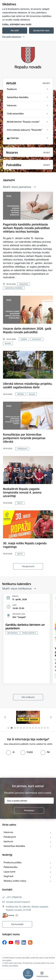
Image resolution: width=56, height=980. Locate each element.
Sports (20, 503)
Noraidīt (15, 30)
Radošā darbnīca (29, 633)
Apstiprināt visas (41, 30)
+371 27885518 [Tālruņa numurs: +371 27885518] (14, 897)
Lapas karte (9, 872)
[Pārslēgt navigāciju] (28, 974)
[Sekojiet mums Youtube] (11, 942)
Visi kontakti (17, 924)
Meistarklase (13, 633)
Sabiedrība (24, 284)
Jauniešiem (37, 339)
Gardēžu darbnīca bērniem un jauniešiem (25, 627)
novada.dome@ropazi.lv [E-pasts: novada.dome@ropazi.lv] (18, 902)
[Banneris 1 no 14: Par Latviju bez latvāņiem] (28, 717)
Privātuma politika (13, 862)
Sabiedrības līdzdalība (14, 288)
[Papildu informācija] (17, 915)
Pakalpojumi (22, 449)
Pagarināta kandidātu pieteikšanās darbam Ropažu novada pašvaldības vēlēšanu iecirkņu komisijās (26, 228)
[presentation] (25, 766)
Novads (8, 343)
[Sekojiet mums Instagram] (17, 942)
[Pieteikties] (29, 811)
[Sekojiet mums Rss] (30, 942)
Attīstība (21, 394)
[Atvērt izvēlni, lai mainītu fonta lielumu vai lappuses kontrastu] (42, 975)
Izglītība (24, 339)
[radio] (10, 752)
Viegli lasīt (8, 876)
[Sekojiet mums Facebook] (4, 942)
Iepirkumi (8, 841)
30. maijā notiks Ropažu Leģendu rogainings (25, 545)
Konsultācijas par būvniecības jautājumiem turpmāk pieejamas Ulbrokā (24, 438)
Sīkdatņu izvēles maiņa (15, 881)
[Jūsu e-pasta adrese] (29, 801)
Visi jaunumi (28, 566)
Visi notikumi (28, 697)
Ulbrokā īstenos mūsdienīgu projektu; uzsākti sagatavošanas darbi (28, 385)
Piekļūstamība (11, 867)
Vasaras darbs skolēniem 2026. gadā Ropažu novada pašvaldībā (27, 330)
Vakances (8, 832)
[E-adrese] (8, 915)
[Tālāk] (51, 717)
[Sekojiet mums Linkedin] (24, 943)
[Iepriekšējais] (5, 717)
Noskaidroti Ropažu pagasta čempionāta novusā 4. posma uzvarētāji (22, 492)
